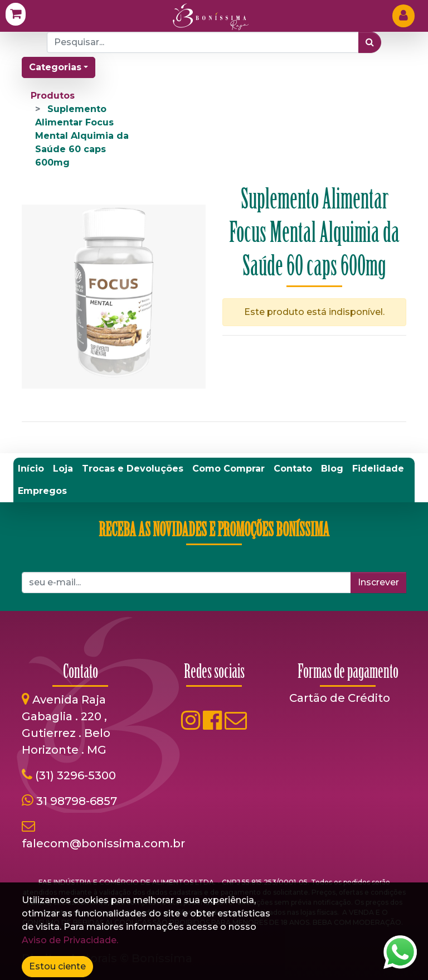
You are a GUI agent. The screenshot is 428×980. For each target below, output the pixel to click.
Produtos (53, 96)
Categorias (55, 67)
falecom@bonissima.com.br (103, 843)
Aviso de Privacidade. (70, 940)
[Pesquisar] (370, 42)
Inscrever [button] (378, 582)
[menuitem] (31, 469)
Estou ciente (57, 966)
